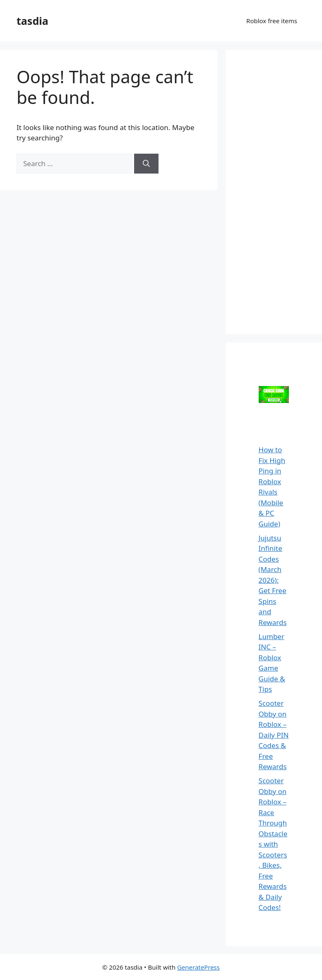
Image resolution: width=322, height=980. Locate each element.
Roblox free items (272, 21)
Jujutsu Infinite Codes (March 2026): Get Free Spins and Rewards (273, 580)
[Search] (146, 164)
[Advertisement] (282, 191)
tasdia (32, 21)
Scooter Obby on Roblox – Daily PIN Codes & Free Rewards (274, 735)
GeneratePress (198, 967)
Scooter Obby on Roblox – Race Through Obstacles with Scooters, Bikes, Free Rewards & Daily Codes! (273, 844)
